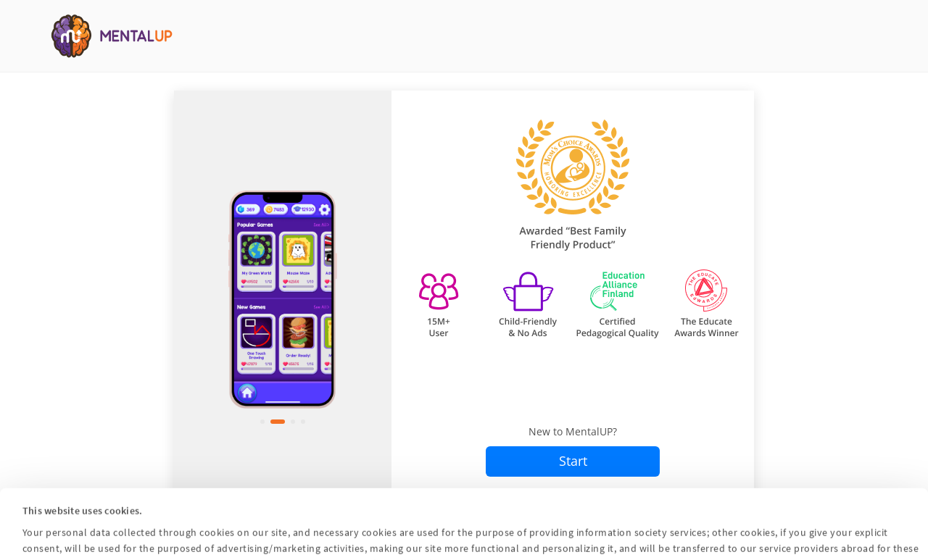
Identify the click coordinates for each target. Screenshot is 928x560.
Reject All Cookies (619, 540)
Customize (463, 540)
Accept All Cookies (307, 540)
